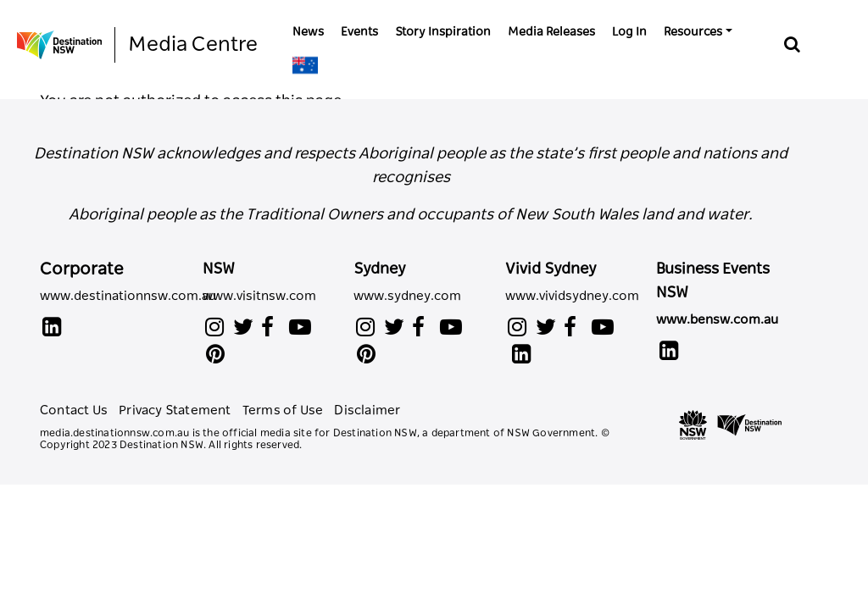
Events (359, 32)
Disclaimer (367, 410)
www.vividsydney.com (568, 296)
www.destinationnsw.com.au (128, 296)
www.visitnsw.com (259, 296)
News (308, 32)
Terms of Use (284, 410)
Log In (629, 32)
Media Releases (551, 32)
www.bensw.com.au (717, 320)
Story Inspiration (443, 32)
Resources (693, 32)
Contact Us (75, 410)
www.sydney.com (407, 296)
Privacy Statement (176, 410)
